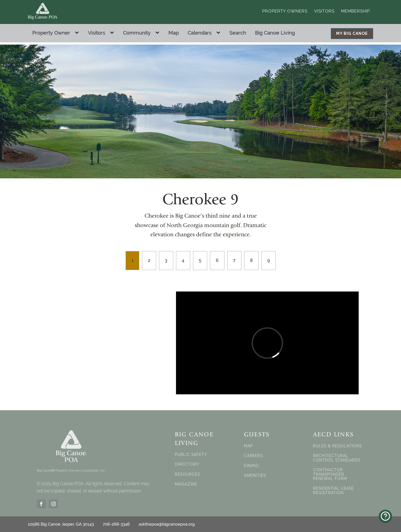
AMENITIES (255, 476)
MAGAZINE (186, 484)
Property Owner (51, 33)
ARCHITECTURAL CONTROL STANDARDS (337, 458)
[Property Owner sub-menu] (78, 33)
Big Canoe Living (275, 33)
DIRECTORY (187, 464)
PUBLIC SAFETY (191, 455)
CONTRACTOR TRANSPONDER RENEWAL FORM (330, 474)
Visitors (324, 11)
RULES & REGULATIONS (337, 446)
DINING (251, 466)
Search (238, 33)
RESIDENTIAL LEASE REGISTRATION (333, 490)
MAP (248, 446)
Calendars (200, 33)
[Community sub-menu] (158, 33)
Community (137, 33)
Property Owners (285, 11)
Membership (355, 11)
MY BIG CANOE (352, 33)
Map (174, 33)
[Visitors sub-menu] (113, 33)
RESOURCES (187, 474)
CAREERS (253, 456)
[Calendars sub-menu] (219, 33)
